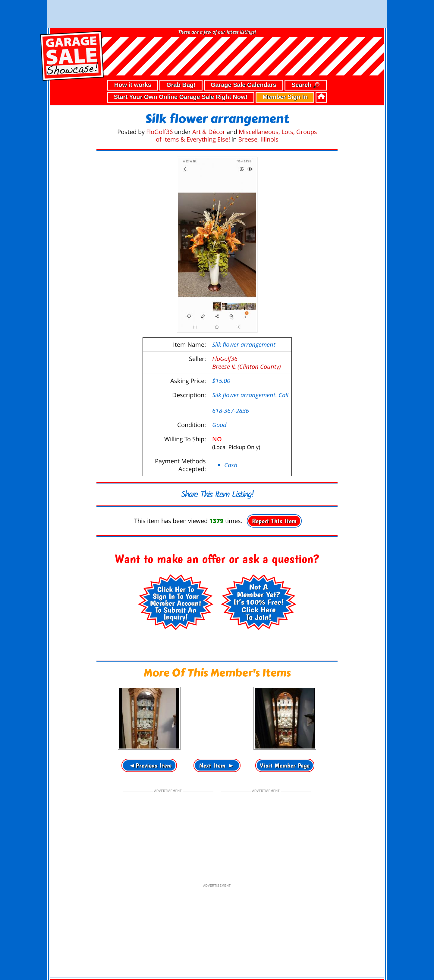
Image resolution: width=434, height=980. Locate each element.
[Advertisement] (168, 804)
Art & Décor (209, 104)
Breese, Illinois (258, 112)
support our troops (363, 969)
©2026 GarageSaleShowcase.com (341, 957)
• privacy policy (71, 958)
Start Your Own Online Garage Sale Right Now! (181, 69)
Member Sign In (285, 69)
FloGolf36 (159, 104)
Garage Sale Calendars (244, 57)
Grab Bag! (181, 57)
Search (306, 57)
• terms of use (105, 958)
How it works (133, 57)
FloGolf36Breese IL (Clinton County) (247, 335)
